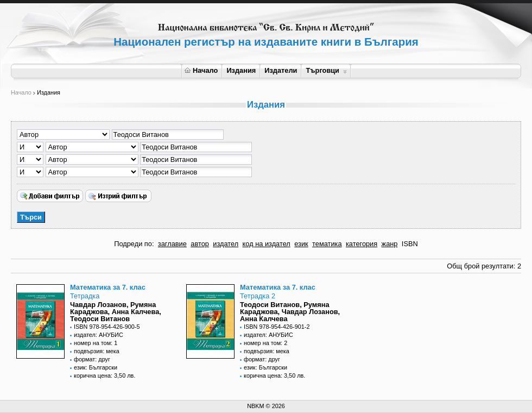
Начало (201, 70)
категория (362, 244)
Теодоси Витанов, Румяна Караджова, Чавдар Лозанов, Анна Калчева (290, 312)
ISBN (410, 244)
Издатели (281, 70)
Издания (241, 70)
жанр (390, 244)
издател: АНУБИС (99, 335)
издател (226, 244)
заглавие (172, 244)
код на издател (267, 244)
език (301, 244)
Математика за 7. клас (108, 287)
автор (200, 244)
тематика (327, 244)
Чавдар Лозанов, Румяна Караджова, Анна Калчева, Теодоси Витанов (116, 312)
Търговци (326, 70)
